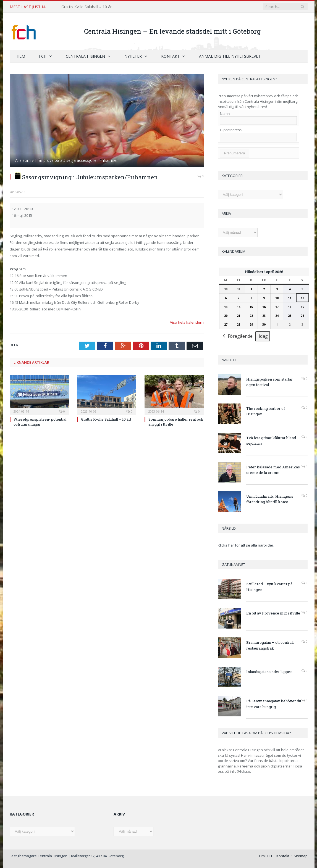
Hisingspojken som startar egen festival (269, 382)
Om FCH (265, 856)
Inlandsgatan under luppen (269, 671)
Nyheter (133, 56)
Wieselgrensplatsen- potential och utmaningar (40, 421)
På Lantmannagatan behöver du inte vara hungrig (274, 704)
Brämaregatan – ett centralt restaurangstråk (270, 645)
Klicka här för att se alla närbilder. (246, 545)
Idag (263, 336)
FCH (43, 56)
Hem (21, 56)
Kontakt (170, 56)
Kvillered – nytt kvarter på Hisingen (269, 586)
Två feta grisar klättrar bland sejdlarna (271, 440)
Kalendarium (234, 251)
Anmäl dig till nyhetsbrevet (230, 56)
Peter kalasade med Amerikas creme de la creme (273, 470)
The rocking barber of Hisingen (266, 411)
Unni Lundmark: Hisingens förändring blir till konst (270, 499)
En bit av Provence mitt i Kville (273, 613)
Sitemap (301, 856)
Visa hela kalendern (187, 322)
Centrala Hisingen (85, 56)
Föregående (237, 336)
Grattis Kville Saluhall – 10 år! (87, 7)
